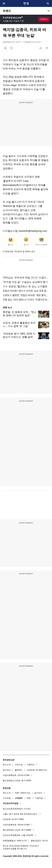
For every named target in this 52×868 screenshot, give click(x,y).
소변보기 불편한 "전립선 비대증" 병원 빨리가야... (26, 295)
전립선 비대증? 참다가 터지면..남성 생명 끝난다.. (26, 291)
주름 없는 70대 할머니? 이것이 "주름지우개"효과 (26, 300)
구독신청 (19, 765)
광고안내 (7, 770)
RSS (29, 798)
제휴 (17, 793)
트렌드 (7, 11)
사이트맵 (7, 798)
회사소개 (7, 765)
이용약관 (39, 798)
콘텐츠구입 (25, 793)
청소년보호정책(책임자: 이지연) (17, 809)
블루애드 (19, 770)
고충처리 (31, 765)
